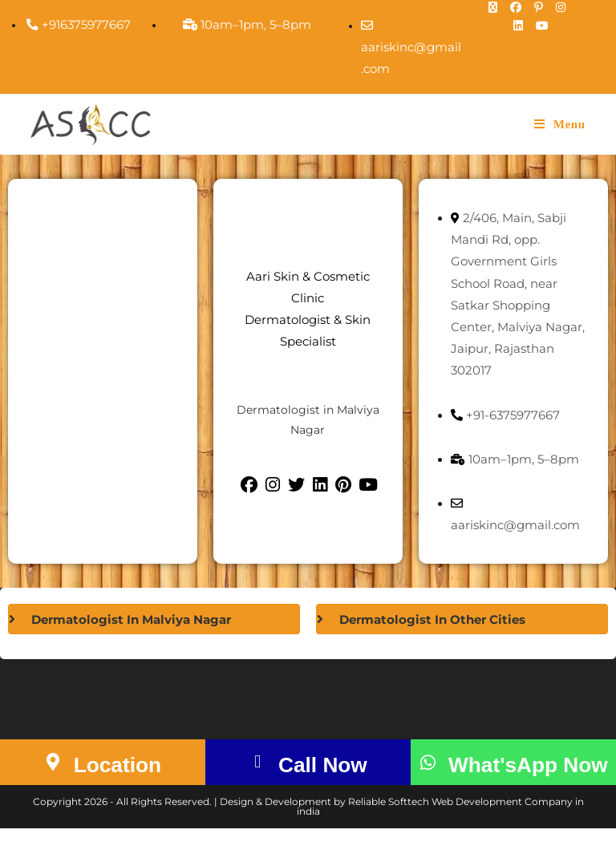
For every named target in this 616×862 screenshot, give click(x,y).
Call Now (324, 781)
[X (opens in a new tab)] (495, 7)
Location (118, 781)
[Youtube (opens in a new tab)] (541, 26)
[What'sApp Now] (428, 779)
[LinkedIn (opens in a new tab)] (521, 26)
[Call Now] (251, 779)
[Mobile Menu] (560, 124)
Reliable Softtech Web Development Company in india (440, 840)
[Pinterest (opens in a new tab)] (541, 7)
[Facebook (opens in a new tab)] (518, 7)
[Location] (47, 779)
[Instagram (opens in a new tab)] (563, 7)
